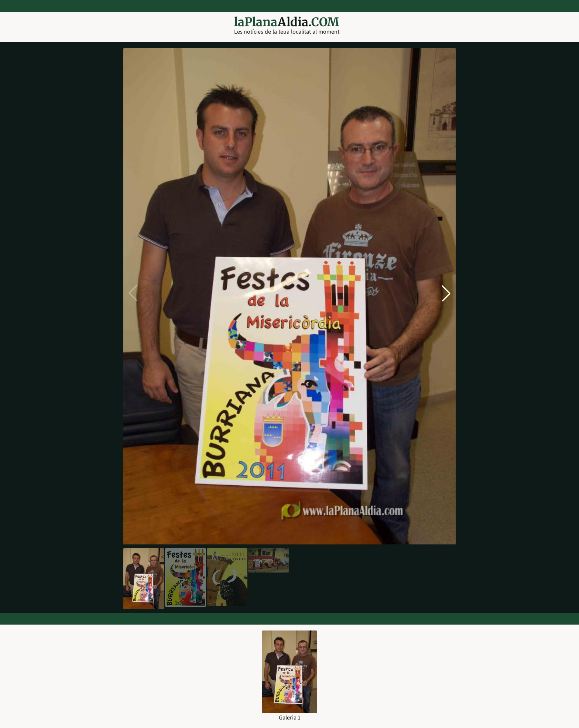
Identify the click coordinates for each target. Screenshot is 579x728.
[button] (446, 293)
